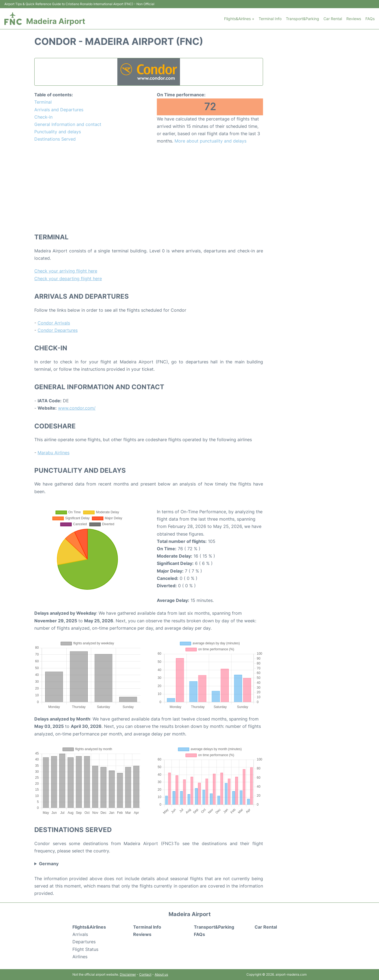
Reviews (354, 19)
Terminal (43, 102)
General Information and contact (68, 124)
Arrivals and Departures (59, 110)
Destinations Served (55, 139)
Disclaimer (128, 974)
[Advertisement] (149, 188)
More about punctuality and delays (210, 141)
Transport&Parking (302, 19)
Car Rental (333, 19)
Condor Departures (58, 330)
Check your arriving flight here (66, 271)
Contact (145, 974)
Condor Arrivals (54, 323)
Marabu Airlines (54, 453)
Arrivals (80, 934)
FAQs (370, 19)
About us (161, 974)
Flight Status (85, 949)
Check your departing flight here (68, 279)
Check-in (43, 117)
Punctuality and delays (58, 132)
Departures (84, 942)
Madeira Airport (56, 21)
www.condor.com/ (77, 408)
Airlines (80, 957)
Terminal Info (270, 19)
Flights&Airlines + (239, 19)
